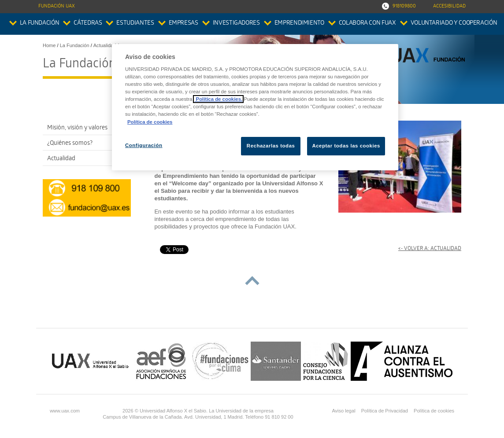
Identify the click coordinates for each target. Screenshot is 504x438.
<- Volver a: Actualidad (430, 249)
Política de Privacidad (385, 411)
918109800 (404, 6)
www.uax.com (65, 411)
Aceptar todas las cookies (346, 146)
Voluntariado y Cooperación (454, 24)
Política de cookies (434, 411)
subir (252, 281)
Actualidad (61, 159)
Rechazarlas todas (271, 146)
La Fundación (40, 24)
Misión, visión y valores (77, 128)
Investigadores (236, 24)
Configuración (144, 145)
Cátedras (88, 24)
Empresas (183, 24)
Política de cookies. (218, 99)
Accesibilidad (449, 6)
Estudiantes (135, 24)
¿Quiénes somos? (70, 144)
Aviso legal (343, 411)
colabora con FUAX (367, 24)
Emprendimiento (299, 24)
